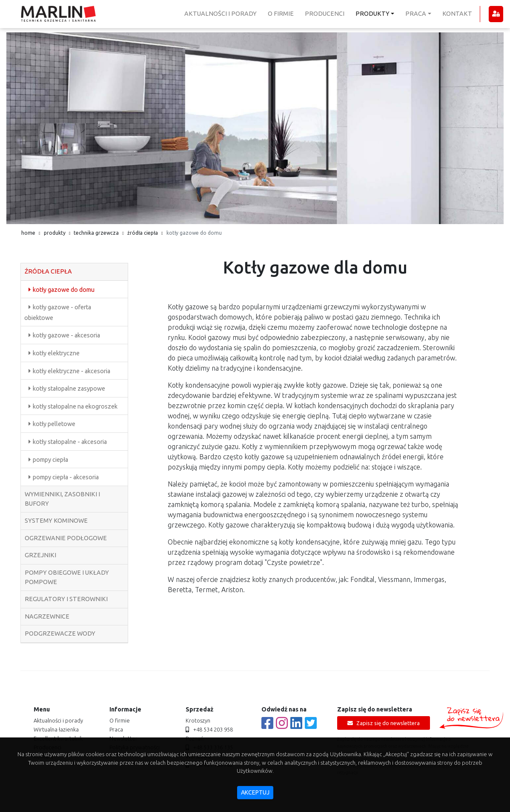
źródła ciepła (143, 233)
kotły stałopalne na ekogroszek (75, 406)
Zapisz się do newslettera (384, 723)
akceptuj (255, 792)
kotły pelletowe (54, 424)
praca (116, 729)
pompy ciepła (50, 460)
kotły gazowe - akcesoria (66, 335)
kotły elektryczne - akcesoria (72, 371)
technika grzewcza (96, 233)
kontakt (457, 14)
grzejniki (40, 555)
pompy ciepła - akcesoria (66, 477)
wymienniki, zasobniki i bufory (62, 499)
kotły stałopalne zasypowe (69, 389)
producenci (325, 14)
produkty (55, 233)
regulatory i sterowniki (66, 599)
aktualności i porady (221, 14)
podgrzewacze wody (60, 633)
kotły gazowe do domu (64, 290)
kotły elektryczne (56, 353)
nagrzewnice (47, 616)
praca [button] (416, 14)
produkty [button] (372, 14)
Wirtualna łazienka (56, 729)
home (28, 233)
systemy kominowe (56, 521)
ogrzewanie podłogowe (66, 538)
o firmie (281, 14)
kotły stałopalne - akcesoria (70, 442)
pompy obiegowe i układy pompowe (67, 577)
